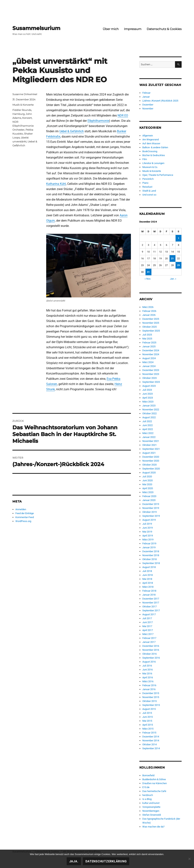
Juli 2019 (147, 524)
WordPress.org (23, 521)
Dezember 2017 (151, 599)
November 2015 (151, 697)
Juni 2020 (148, 480)
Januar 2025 (149, 346)
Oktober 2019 (149, 512)
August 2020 (149, 473)
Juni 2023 (148, 394)
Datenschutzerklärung (106, 861)
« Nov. (148, 279)
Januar (146, 97)
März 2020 (148, 492)
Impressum (133, 29)
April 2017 (148, 630)
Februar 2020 (149, 496)
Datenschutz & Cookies (164, 29)
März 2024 (148, 362)
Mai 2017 (147, 626)
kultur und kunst (151, 803)
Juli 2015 (147, 713)
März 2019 (148, 540)
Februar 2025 (149, 343)
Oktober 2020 (149, 465)
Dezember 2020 (151, 457)
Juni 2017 (148, 622)
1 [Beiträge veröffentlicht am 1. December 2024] (179, 238)
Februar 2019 (149, 543)
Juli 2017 (147, 618)
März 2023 (148, 402)
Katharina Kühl (56, 184)
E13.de (146, 787)
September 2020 (151, 469)
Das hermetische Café (154, 791)
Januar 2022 (149, 437)
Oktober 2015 (149, 701)
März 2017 (148, 634)
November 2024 (151, 354)
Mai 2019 (147, 532)
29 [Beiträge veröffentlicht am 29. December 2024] (178, 265)
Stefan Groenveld (152, 815)
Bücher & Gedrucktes (154, 155)
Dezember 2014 (151, 737)
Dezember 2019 (151, 504)
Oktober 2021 (149, 445)
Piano (145, 183)
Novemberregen (151, 811)
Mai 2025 (147, 339)
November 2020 (151, 461)
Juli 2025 (147, 335)
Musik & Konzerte (23, 105)
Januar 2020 (149, 500)
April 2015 (148, 725)
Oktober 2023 (149, 378)
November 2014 (151, 741)
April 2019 (148, 536)
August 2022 (149, 417)
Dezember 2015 (151, 693)
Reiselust (147, 187)
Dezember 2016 (151, 646)
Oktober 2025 (149, 327)
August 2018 (149, 567)
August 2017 (149, 614)
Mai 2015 (147, 721)
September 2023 (151, 382)
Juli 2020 (147, 476)
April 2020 (148, 488)
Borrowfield (148, 775)
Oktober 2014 (149, 744)
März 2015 (148, 729)
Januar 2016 (149, 689)
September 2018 (151, 563)
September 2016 (151, 658)
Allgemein (148, 136)
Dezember (148, 105)
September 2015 (151, 705)
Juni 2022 (148, 425)
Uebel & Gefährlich (72, 131)
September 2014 (151, 748)
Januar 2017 (149, 642)
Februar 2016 (149, 685)
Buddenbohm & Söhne (154, 779)
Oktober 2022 (149, 413)
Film (145, 159)
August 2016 (149, 662)
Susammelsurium (36, 28)
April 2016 (148, 677)
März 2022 (148, 433)
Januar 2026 (149, 315)
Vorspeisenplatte (151, 807)
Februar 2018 (149, 591)
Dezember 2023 (151, 370)
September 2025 (151, 331)
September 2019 (151, 516)
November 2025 (151, 323)
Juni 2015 (148, 717)
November (148, 109)
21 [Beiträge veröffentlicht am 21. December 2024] (172, 258)
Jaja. (74, 861)
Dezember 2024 (151, 350)
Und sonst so (149, 195)
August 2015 (149, 709)
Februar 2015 (149, 733)
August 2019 (149, 520)
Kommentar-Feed (25, 517)
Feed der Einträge (25, 513)
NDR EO (123, 115)
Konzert (27, 118)
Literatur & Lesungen (153, 163)
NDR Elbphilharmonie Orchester (23, 126)
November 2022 (151, 410)
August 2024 (149, 358)
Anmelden (21, 509)
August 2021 (149, 453)
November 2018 (151, 555)
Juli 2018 (147, 571)
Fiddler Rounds (22, 110)
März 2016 (148, 681)
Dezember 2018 (151, 551)
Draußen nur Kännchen (155, 783)
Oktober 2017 (149, 607)
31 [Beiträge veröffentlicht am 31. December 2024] (148, 272)
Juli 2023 (147, 390)
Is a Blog (147, 799)
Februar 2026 (149, 311)
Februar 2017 (149, 638)
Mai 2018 (147, 579)
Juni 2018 (148, 575)
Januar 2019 (149, 547)
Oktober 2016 (149, 654)
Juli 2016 (147, 666)
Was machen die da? (153, 827)
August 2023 (149, 386)
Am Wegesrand (151, 140)
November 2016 (151, 650)
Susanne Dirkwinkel (25, 94)
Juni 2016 (148, 670)
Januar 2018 (149, 595)
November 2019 (151, 508)
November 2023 (151, 374)
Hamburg (18, 114)
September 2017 (151, 610)
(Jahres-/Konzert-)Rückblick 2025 (160, 101)
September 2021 (151, 449)
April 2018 (148, 583)
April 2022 (148, 429)
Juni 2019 (148, 528)
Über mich (111, 29)
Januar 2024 (149, 366)
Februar (146, 93)
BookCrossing (150, 151)
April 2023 (148, 398)
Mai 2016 (147, 674)
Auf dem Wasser (151, 143)
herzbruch (148, 795)
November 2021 (151, 441)
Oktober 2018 (149, 559)
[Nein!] (189, 859)
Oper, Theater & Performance (158, 175)
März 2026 (148, 307)
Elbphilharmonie (98, 121)
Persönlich (148, 179)
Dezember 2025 (151, 319)
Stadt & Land (149, 191)
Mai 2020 (147, 484)
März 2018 (148, 587)
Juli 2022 (147, 421)
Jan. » (173, 279)
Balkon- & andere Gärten (155, 147)
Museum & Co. (150, 167)
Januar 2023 (149, 406)
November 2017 (151, 603)
